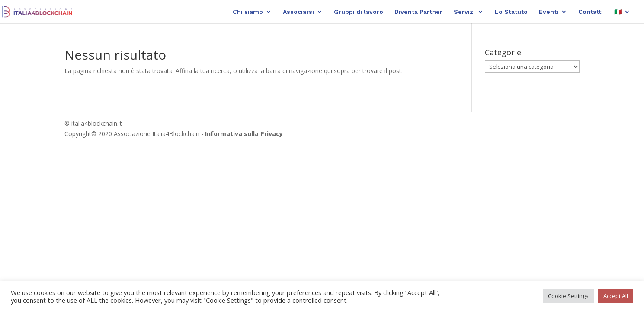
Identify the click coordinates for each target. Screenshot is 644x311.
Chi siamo (248, 12)
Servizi (464, 12)
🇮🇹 (618, 12)
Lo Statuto (511, 12)
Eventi (549, 12)
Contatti (591, 12)
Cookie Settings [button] (568, 296)
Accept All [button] (616, 296)
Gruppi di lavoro (359, 12)
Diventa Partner (418, 12)
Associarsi (298, 12)
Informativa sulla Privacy (244, 134)
